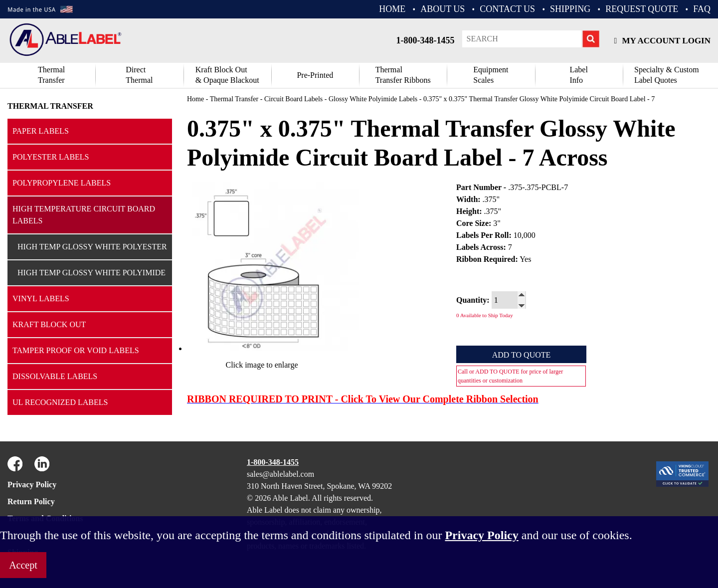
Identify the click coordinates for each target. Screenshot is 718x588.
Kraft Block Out (49, 324)
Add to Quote (522, 355)
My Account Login (662, 41)
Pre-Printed (315, 75)
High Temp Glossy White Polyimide (91, 273)
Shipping (570, 9)
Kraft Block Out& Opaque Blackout (227, 75)
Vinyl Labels (41, 298)
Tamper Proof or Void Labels (76, 350)
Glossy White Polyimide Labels (373, 99)
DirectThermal (139, 75)
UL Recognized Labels (60, 402)
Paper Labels (41, 131)
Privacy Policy (32, 485)
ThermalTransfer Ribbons (403, 75)
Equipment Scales (491, 75)
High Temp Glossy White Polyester (92, 247)
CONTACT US (507, 9)
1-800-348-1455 (426, 40)
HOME (392, 9)
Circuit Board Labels (293, 99)
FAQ (702, 9)
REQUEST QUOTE (642, 9)
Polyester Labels (51, 157)
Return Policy (31, 501)
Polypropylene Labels (62, 183)
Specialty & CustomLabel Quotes (667, 75)
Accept (23, 565)
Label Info (578, 75)
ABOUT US (443, 9)
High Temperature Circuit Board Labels (84, 215)
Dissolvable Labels (55, 376)
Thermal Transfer (51, 75)
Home (195, 99)
